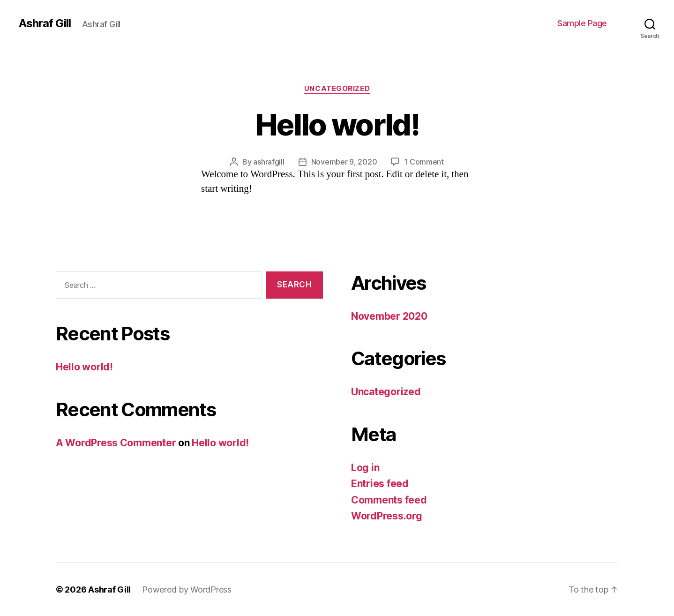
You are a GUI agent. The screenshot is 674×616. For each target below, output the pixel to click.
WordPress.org (387, 516)
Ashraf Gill (45, 23)
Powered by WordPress (187, 590)
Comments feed (389, 500)
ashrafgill (269, 162)
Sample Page (582, 23)
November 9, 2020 (344, 162)
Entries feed (380, 484)
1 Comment (424, 162)
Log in (365, 468)
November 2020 (389, 316)
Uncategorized (337, 89)
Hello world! (337, 124)
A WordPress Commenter (116, 443)
